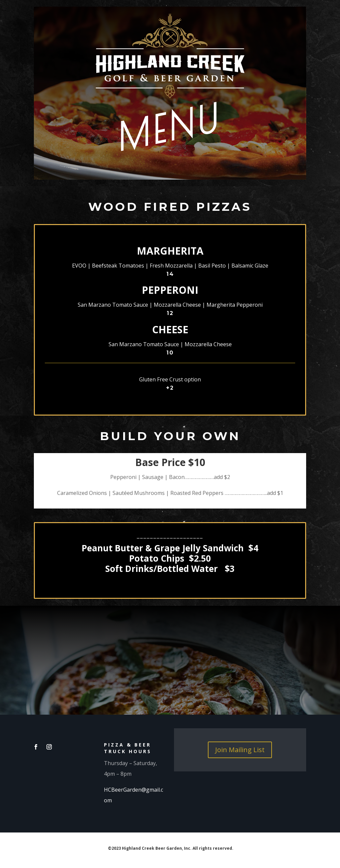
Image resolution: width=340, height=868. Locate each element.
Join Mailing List (240, 750)
